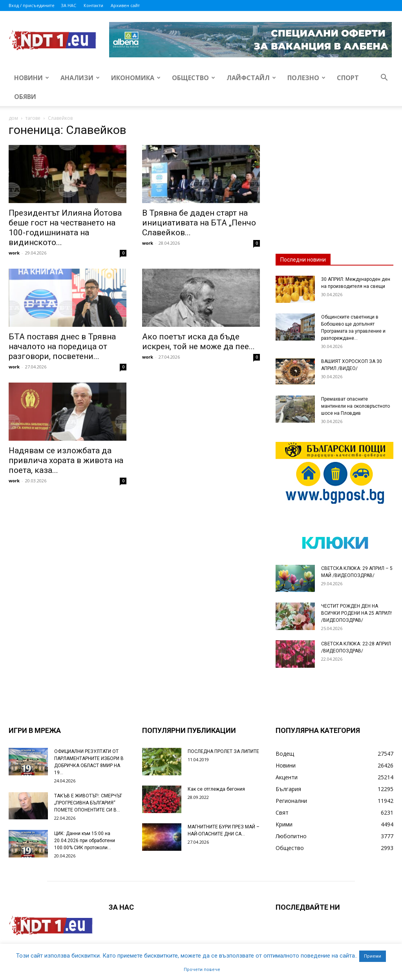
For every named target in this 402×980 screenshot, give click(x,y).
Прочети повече (202, 970)
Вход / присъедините (32, 5)
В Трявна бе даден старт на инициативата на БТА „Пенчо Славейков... (199, 223)
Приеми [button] (373, 956)
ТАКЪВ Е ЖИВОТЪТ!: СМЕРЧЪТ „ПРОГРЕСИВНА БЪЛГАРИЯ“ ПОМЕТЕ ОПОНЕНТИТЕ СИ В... (88, 803)
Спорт (348, 78)
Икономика (136, 78)
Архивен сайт (125, 5)
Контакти (93, 5)
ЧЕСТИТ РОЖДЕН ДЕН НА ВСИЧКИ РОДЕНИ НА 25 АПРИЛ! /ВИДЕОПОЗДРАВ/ (356, 613)
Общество (194, 78)
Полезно (306, 78)
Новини (32, 78)
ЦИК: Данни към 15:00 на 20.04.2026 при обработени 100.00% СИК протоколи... (85, 841)
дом (13, 118)
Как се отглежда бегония (216, 789)
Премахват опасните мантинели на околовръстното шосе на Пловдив (355, 406)
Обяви (25, 97)
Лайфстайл (251, 78)
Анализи (80, 78)
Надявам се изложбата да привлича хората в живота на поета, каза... (66, 460)
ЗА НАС (69, 5)
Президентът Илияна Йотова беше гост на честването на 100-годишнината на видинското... (65, 228)
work (14, 253)
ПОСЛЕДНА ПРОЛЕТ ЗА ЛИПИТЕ (223, 751)
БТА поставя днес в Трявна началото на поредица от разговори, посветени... (62, 346)
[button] (384, 78)
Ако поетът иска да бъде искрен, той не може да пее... (198, 342)
